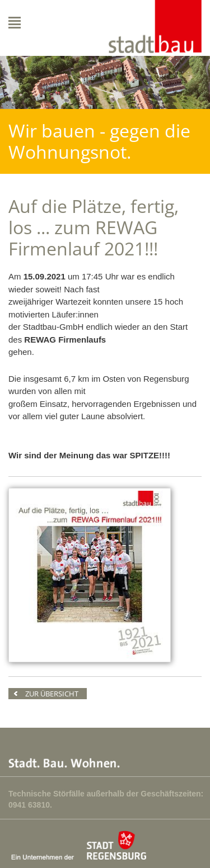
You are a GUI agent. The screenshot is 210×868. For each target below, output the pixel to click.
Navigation (39, 23)
